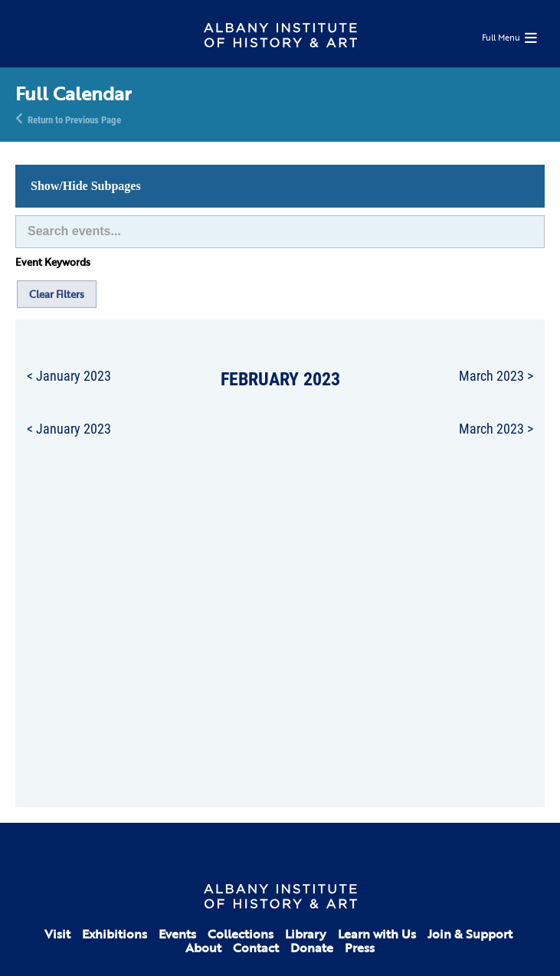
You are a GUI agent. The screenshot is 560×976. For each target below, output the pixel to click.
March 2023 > (496, 375)
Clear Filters (57, 294)
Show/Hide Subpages (86, 186)
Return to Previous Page (74, 119)
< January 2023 (69, 375)
